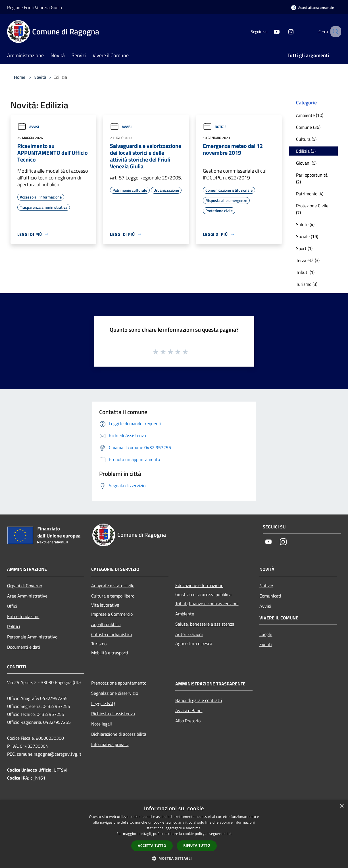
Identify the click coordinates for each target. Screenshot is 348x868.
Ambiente (185, 614)
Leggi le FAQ (103, 703)
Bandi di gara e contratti (199, 700)
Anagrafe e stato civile (113, 586)
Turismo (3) (307, 284)
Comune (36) (308, 127)
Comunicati (270, 596)
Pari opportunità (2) (312, 178)
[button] (174, 858)
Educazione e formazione (199, 585)
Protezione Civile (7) (312, 209)
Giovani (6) (306, 163)
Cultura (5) (306, 139)
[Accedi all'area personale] (312, 8)
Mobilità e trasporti (110, 653)
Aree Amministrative (27, 596)
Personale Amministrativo (32, 637)
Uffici (12, 606)
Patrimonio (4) (310, 194)
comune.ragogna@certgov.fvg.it (49, 754)
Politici (14, 627)
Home (20, 77)
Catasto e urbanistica (112, 635)
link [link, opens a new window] (229, 834)
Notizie (215, 127)
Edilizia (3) (306, 151)
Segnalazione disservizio (115, 693)
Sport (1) (304, 248)
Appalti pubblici (106, 624)
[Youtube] (270, 31)
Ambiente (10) (310, 115)
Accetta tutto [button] (152, 846)
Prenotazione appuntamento (119, 683)
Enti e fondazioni (23, 616)
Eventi (266, 644)
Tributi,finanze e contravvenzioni (207, 604)
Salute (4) (305, 224)
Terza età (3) (308, 260)
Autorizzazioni (189, 634)
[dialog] (174, 834)
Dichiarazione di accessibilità (119, 734)
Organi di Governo (25, 586)
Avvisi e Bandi (189, 710)
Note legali (102, 724)
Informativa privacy (110, 744)
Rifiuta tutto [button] (197, 845)
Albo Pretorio (188, 721)
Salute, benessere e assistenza (205, 624)
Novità (40, 77)
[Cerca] (334, 32)
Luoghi (266, 634)
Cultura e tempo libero (113, 596)
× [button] (342, 806)
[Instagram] (284, 31)
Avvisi (28, 127)
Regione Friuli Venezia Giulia (35, 7)
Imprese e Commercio (112, 614)
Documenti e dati (24, 647)
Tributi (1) (305, 272)
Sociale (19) (307, 236)
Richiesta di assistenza (113, 714)
